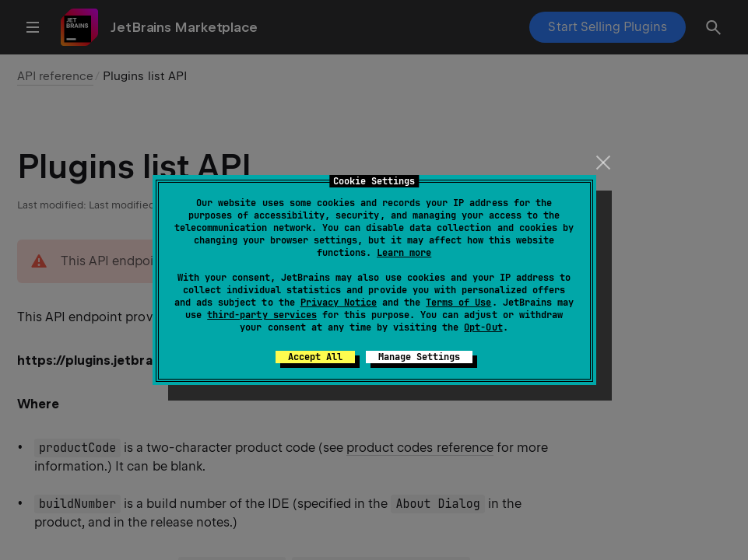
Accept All (315, 357)
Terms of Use (458, 303)
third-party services (262, 315)
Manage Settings (419, 357)
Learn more (404, 253)
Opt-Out (483, 327)
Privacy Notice (339, 303)
